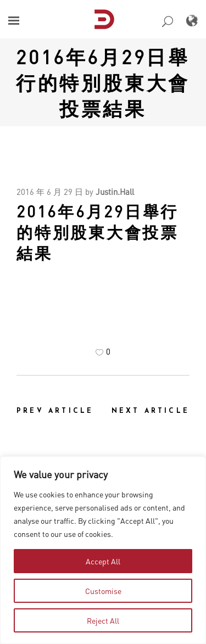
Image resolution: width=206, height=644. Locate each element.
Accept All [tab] (103, 561)
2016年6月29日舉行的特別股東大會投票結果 (103, 82)
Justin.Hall (115, 192)
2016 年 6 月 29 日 (50, 192)
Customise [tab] (103, 591)
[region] (103, 550)
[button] (14, 21)
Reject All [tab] (103, 620)
